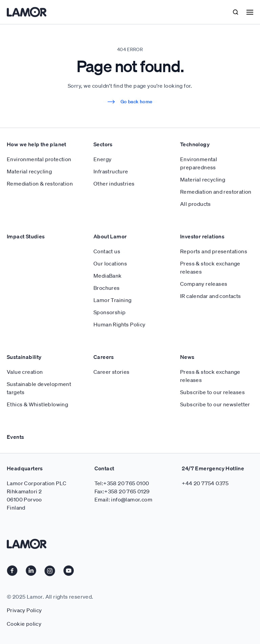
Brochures (107, 288)
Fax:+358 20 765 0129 (122, 491)
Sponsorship (110, 312)
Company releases (204, 284)
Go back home (130, 102)
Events (15, 437)
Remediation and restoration (216, 192)
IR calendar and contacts (211, 296)
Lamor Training (113, 300)
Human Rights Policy (120, 324)
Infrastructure (111, 171)
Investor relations (202, 236)
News (187, 357)
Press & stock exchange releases (210, 267)
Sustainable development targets (39, 388)
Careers (104, 357)
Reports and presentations (214, 251)
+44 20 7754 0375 (205, 483)
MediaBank (108, 276)
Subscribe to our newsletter (215, 404)
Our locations (110, 263)
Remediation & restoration (40, 184)
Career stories (112, 372)
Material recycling (29, 171)
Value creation (25, 372)
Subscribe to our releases (212, 392)
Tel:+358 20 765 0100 (122, 483)
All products (196, 204)
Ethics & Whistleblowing (37, 404)
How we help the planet (37, 144)
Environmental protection (39, 159)
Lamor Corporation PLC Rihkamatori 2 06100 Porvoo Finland (37, 495)
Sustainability (24, 357)
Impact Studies (26, 236)
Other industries (114, 184)
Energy (102, 159)
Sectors (103, 144)
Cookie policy (24, 624)
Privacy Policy (24, 610)
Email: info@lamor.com (123, 499)
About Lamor (110, 236)
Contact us (107, 251)
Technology (195, 144)
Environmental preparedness (199, 163)
